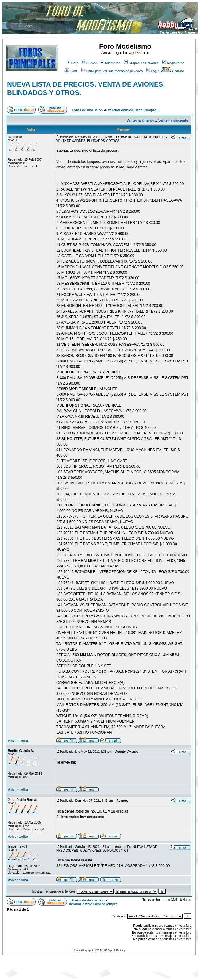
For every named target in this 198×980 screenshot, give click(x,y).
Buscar (89, 63)
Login (153, 71)
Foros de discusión (87, 110)
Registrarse (173, 63)
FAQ (72, 63)
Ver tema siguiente (173, 120)
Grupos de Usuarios (141, 63)
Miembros (110, 63)
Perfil (71, 71)
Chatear (172, 71)
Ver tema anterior (140, 120)
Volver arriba (18, 741)
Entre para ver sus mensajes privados (112, 71)
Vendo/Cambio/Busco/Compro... (133, 110)
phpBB (90, 950)
